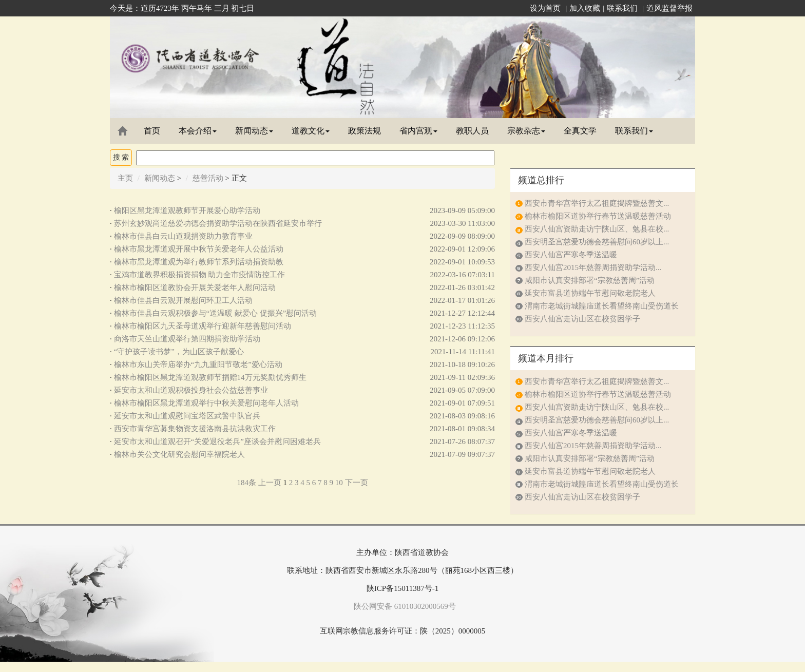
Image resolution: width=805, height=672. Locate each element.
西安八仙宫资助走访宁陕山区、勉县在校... (597, 229)
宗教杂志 (526, 131)
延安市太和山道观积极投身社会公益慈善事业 (191, 390)
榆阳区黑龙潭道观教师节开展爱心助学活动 (187, 210)
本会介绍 (198, 131)
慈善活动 (208, 178)
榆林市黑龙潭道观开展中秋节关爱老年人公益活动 (199, 249)
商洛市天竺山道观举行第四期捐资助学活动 (187, 339)
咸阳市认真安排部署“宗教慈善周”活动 (590, 280)
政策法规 (365, 131)
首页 (152, 131)
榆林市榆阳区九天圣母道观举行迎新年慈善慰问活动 (203, 326)
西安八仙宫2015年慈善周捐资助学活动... (593, 267)
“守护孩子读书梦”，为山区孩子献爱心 (179, 352)
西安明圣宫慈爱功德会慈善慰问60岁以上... (597, 242)
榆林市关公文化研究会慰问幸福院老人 (179, 454)
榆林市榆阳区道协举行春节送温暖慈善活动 (598, 216)
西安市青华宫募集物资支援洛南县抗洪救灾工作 (195, 429)
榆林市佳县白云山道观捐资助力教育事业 (183, 236)
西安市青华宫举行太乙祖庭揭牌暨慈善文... (597, 203)
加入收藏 (585, 8)
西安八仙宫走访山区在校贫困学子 (582, 319)
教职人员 (472, 131)
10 (339, 483)
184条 (247, 483)
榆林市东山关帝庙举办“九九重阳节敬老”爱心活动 (198, 364)
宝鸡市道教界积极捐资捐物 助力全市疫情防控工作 (200, 275)
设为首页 (545, 8)
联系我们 (622, 8)
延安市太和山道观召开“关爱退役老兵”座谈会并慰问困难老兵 (217, 441)
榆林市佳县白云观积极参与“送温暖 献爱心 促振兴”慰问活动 (216, 313)
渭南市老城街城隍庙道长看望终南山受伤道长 (602, 306)
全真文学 (580, 131)
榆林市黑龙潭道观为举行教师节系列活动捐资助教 (199, 262)
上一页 (270, 483)
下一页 (357, 483)
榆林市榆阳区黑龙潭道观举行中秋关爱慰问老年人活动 (206, 403)
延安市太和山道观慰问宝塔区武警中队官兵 (187, 416)
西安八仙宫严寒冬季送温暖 (571, 255)
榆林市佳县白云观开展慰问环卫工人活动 (183, 300)
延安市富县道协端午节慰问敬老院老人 (590, 293)
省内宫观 (418, 131)
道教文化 (311, 131)
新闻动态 (254, 131)
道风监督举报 (669, 8)
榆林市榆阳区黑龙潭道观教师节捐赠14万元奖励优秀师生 (210, 377)
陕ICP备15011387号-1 (402, 588)
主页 (125, 178)
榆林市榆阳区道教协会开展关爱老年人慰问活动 (195, 287)
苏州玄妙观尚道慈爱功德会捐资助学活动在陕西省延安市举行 (218, 223)
